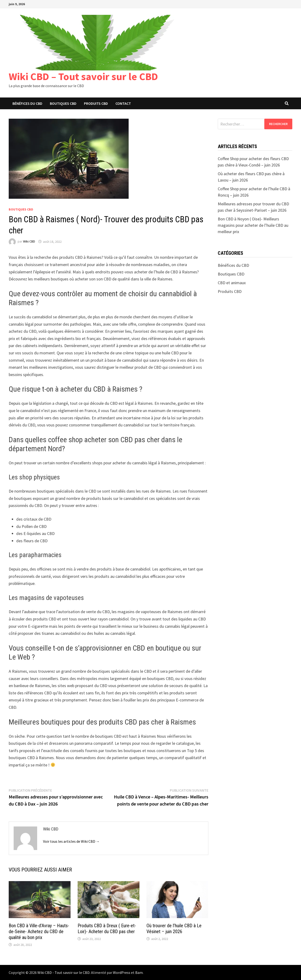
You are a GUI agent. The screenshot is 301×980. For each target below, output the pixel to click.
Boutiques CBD (63, 103)
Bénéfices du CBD (27, 103)
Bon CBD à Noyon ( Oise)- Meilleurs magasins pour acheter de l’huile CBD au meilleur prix (253, 225)
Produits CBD (96, 103)
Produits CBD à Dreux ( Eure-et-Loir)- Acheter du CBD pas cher (107, 929)
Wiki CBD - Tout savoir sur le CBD (63, 972)
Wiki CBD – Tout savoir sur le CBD (83, 76)
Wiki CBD (29, 242)
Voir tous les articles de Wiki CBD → (71, 841)
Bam (139, 972)
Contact (123, 103)
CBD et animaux (232, 283)
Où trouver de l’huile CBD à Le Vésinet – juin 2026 (174, 929)
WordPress (122, 972)
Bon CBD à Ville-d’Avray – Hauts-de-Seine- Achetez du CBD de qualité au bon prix (39, 931)
